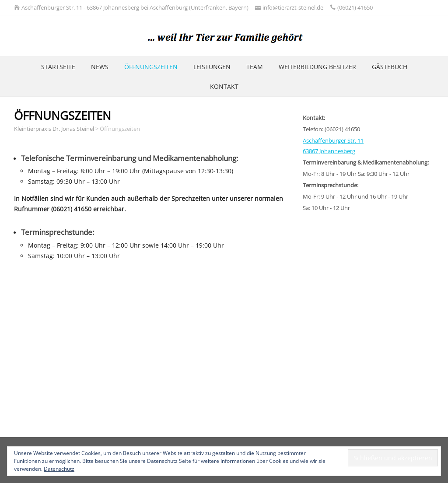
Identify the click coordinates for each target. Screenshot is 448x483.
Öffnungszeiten (151, 67)
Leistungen (212, 67)
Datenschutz (59, 469)
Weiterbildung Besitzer (317, 67)
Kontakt (224, 86)
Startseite (58, 67)
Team (255, 67)
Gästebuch (390, 67)
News (100, 67)
